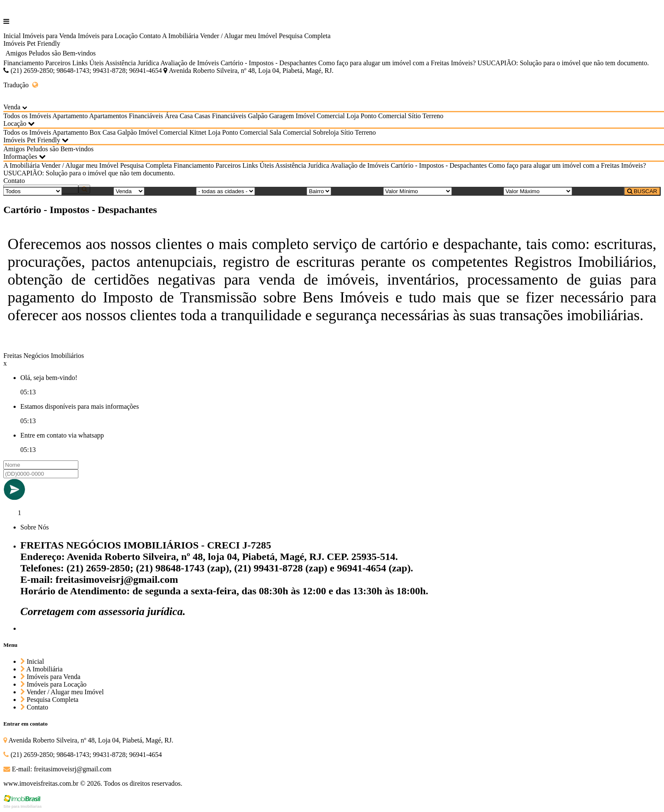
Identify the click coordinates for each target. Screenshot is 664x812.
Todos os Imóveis (27, 116)
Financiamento (24, 63)
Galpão (257, 116)
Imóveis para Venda (49, 36)
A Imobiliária (180, 36)
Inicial (12, 36)
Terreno (433, 116)
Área (171, 116)
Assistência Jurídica (132, 63)
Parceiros (58, 63)
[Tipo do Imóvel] (33, 191)
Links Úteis (88, 63)
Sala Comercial (290, 132)
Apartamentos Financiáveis (126, 116)
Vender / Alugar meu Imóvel (238, 36)
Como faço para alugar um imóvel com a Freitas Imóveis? (397, 63)
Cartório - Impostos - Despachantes (269, 63)
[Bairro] (319, 191)
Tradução (21, 85)
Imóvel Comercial (320, 116)
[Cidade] (225, 191)
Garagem (282, 116)
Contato (150, 36)
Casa (186, 116)
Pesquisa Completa (304, 36)
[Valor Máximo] (538, 191)
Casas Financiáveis (220, 116)
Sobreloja (326, 132)
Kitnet (198, 132)
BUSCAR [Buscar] (642, 191)
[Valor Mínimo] (418, 191)
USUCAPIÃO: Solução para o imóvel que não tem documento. (563, 63)
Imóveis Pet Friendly (32, 43)
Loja (353, 116)
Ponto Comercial (384, 116)
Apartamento (70, 116)
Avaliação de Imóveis (190, 63)
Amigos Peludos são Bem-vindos (51, 53)
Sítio (415, 116)
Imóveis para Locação (108, 36)
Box (95, 132)
